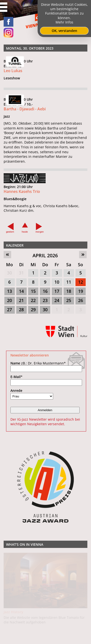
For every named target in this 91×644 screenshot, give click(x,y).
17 (57, 291)
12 (81, 282)
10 (57, 282)
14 (21, 291)
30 (9, 273)
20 (9, 300)
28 (21, 310)
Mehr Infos (64, 22)
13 (9, 291)
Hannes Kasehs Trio (22, 214)
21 (21, 300)
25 (69, 300)
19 (81, 291)
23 (45, 300)
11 (69, 282)
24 (57, 300)
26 (81, 300)
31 (21, 273)
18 (69, 291)
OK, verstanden (64, 31)
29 (33, 310)
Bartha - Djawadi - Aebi (25, 109)
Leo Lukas (13, 71)
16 (45, 291)
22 (33, 300)
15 (33, 291)
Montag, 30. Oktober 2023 (30, 48)
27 (9, 310)
